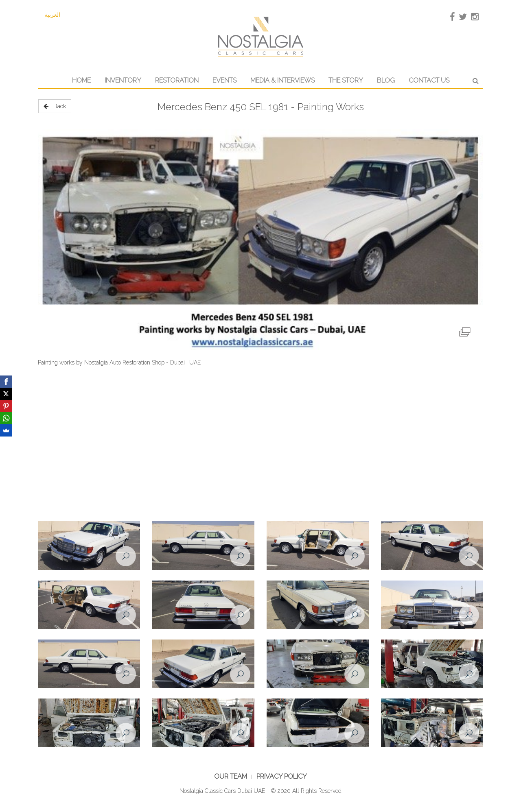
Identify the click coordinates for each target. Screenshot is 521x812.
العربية (52, 15)
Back (55, 106)
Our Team (231, 776)
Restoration (177, 80)
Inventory (123, 80)
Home (81, 80)
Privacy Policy (282, 776)
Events (224, 80)
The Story (346, 80)
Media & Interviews (282, 80)
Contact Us (429, 80)
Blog (386, 80)
